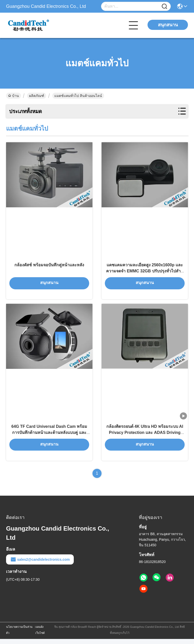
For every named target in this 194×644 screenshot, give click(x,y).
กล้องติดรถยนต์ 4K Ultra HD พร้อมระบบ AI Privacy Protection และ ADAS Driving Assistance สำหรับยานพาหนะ (145, 437)
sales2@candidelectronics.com (40, 565)
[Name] (164, 6)
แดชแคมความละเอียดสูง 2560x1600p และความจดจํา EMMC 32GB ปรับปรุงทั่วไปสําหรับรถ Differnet (145, 273)
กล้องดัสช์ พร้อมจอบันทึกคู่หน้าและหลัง (49, 267)
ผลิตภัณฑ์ (37, 96)
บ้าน (14, 96)
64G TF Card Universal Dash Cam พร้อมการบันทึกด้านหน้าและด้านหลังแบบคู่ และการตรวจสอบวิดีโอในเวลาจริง (49, 437)
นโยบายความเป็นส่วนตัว (19, 635)
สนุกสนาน (168, 25)
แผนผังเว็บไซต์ (40, 635)
